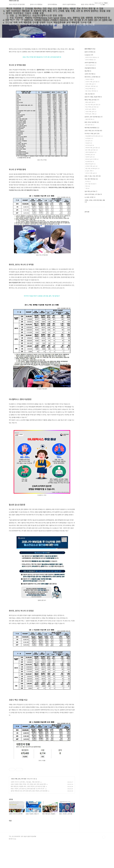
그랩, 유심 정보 (90, 94)
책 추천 (88, 181)
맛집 (88, 186)
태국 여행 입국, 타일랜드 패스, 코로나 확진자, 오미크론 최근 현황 (28, 811)
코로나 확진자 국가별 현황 (17, 4)
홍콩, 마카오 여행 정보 (88, 4)
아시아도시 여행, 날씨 (92, 133)
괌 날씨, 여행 (89, 171)
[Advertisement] (42, 776)
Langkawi (89, 55)
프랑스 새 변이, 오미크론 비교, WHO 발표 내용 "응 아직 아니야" (28, 814)
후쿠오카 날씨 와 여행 (92, 159)
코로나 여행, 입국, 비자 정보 (19, 804)
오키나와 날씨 (90, 145)
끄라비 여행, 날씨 (91, 84)
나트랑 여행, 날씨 (91, 112)
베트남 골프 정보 (90, 102)
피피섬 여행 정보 (90, 89)
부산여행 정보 (90, 162)
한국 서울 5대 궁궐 (91, 184)
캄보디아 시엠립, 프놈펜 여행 (93, 97)
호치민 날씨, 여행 (91, 109)
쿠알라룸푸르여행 (90, 68)
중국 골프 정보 (90, 125)
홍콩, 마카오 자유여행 (92, 122)
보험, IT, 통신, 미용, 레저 (93, 176)
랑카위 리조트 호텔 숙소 (92, 57)
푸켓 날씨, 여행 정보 (92, 86)
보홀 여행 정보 (90, 119)
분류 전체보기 (90, 49)
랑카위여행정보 (52, 4)
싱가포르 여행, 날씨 (91, 166)
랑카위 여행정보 (90, 60)
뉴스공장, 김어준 (90, 197)
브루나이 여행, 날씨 (91, 173)
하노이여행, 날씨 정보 (92, 107)
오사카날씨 (89, 138)
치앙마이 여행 (90, 79)
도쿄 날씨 (89, 141)
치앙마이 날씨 (90, 157)
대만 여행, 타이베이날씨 (92, 168)
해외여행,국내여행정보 (92, 128)
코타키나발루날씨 (91, 152)
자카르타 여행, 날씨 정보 (93, 148)
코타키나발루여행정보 (69, 4)
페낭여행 (88, 71)
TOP (104, 862)
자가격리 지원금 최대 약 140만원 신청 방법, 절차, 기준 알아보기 (42, 296)
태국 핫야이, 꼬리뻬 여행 (92, 77)
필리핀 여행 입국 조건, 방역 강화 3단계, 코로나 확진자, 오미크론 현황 (29, 816)
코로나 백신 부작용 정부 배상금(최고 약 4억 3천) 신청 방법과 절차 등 (42, 57)
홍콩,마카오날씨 (90, 164)
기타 (87, 188)
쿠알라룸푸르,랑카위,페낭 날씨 (94, 136)
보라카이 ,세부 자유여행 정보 (94, 117)
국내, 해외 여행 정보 (91, 179)
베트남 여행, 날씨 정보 (92, 100)
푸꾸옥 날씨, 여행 (91, 114)
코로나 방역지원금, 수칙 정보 (93, 194)
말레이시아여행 (90, 52)
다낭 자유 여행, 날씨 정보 (93, 105)
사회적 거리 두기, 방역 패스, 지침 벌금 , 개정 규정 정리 (25, 807)
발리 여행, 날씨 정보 (92, 150)
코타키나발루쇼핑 (91, 65)
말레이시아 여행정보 (36, 4)
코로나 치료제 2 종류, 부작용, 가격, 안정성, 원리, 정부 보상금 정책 (28, 809)
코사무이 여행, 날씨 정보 (92, 82)
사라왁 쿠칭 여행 (90, 74)
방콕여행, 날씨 (90, 155)
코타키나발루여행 (91, 63)
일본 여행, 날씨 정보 (91, 191)
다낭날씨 (89, 143)
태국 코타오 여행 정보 (92, 91)
